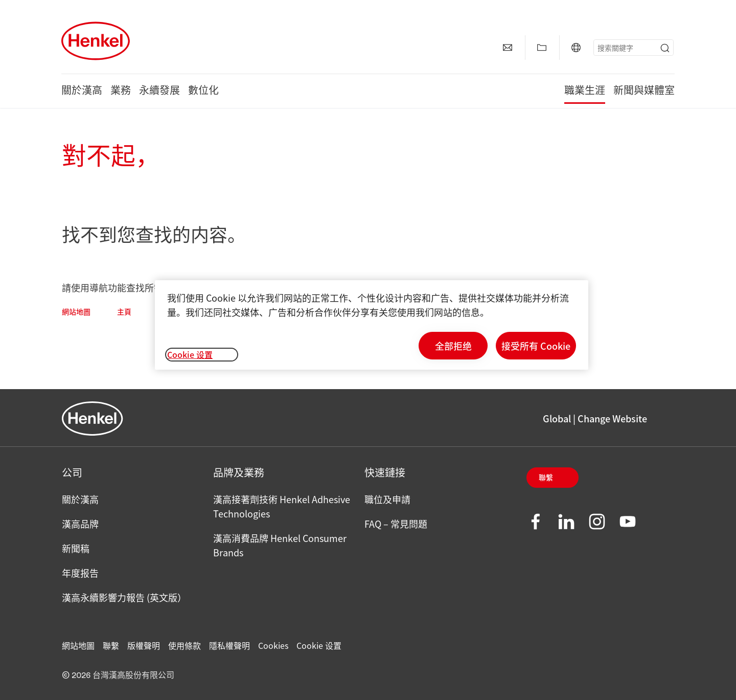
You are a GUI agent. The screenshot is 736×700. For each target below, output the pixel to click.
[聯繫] (508, 48)
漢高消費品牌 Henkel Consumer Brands (280, 545)
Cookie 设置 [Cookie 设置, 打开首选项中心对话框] (190, 354)
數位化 (203, 91)
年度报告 (80, 573)
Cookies (273, 645)
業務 (121, 91)
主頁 (124, 312)
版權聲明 (144, 645)
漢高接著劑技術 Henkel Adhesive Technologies (282, 506)
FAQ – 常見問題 (396, 524)
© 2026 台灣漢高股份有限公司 (118, 675)
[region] (372, 325)
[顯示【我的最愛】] (542, 48)
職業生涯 (585, 91)
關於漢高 (82, 91)
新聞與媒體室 (644, 91)
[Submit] (665, 48)
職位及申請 (387, 499)
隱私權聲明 (229, 645)
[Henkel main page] (96, 41)
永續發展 (159, 91)
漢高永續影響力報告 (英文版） (124, 597)
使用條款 (185, 645)
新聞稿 (76, 548)
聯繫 (546, 478)
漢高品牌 (80, 524)
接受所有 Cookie (536, 346)
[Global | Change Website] (576, 48)
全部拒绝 (453, 346)
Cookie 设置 (319, 645)
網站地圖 (76, 312)
